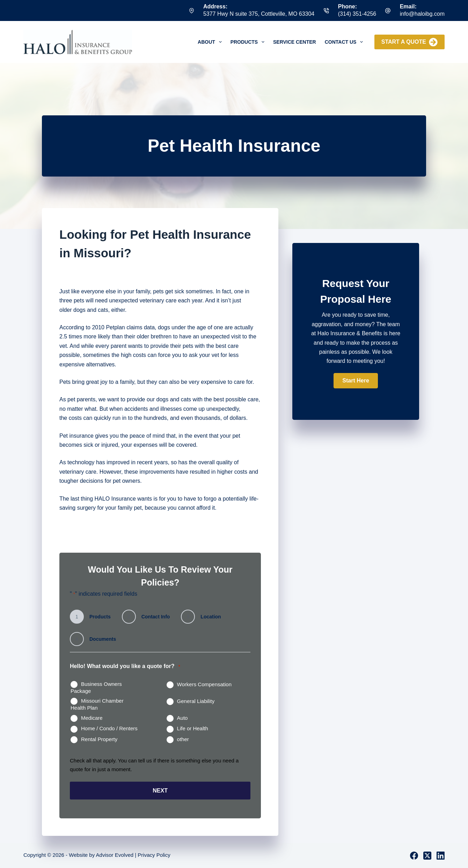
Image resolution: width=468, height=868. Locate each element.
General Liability (196, 701)
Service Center (295, 42)
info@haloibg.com (422, 14)
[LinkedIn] (441, 855)
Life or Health (193, 728)
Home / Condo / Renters (109, 728)
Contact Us (345, 42)
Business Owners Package (96, 687)
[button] (356, 381)
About (211, 42)
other (183, 739)
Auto (182, 718)
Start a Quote (409, 42)
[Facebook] (414, 855)
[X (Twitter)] (427, 855)
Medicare (92, 718)
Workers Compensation (204, 684)
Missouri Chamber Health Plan (97, 704)
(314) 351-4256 (357, 14)
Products (249, 42)
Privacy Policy (154, 855)
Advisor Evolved (115, 855)
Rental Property (99, 739)
